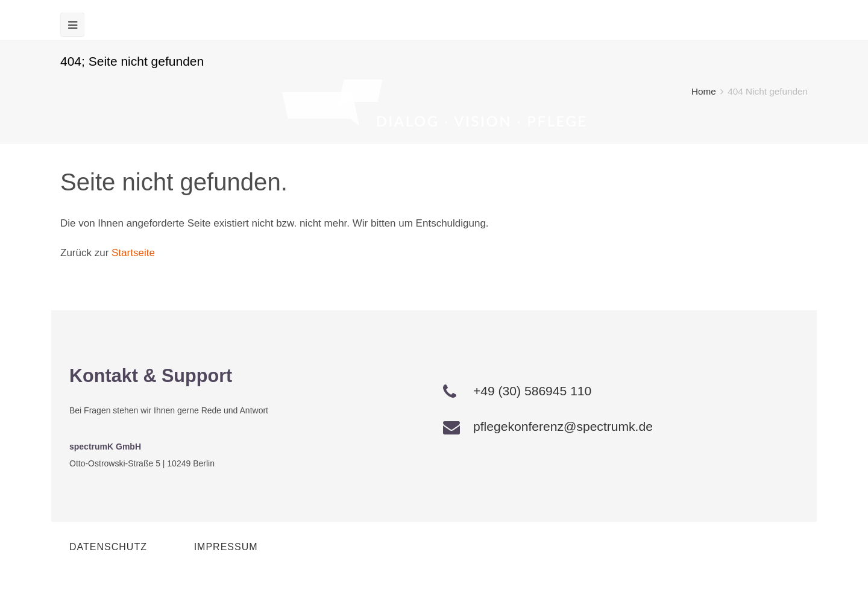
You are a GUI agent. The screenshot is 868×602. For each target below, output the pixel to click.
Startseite (133, 253)
